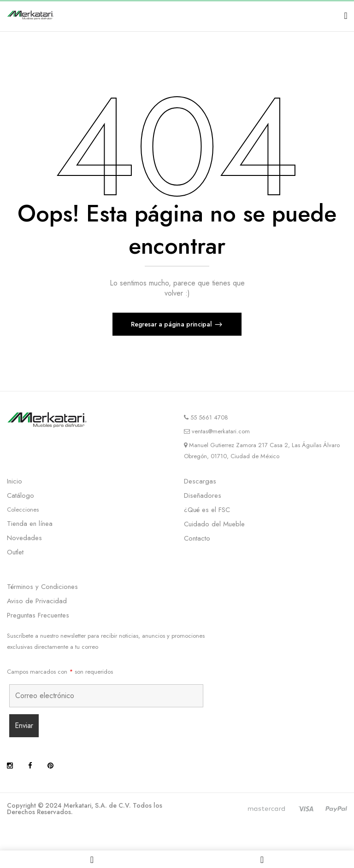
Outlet (15, 552)
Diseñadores (203, 495)
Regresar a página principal (172, 324)
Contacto (197, 538)
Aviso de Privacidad (37, 601)
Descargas (200, 481)
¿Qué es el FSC (207, 510)
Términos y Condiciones (42, 587)
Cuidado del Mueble (214, 524)
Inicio (15, 481)
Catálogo (21, 495)
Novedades (24, 538)
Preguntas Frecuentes (38, 615)
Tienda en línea (30, 524)
